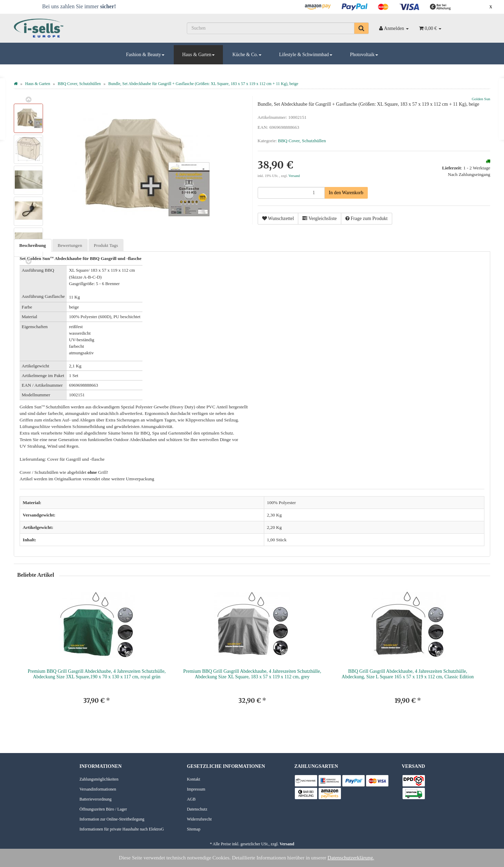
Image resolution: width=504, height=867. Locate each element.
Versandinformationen (98, 789)
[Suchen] (271, 28)
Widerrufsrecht (199, 819)
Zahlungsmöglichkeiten (99, 779)
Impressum (196, 789)
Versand (294, 176)
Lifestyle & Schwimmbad (306, 55)
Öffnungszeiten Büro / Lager (103, 809)
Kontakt (194, 779)
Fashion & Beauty (145, 55)
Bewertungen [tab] (70, 245)
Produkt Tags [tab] (106, 245)
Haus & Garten (198, 55)
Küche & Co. (247, 55)
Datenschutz (197, 809)
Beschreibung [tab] (33, 245)
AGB (191, 799)
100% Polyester (281, 503)
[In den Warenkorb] (346, 193)
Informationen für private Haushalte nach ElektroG (122, 829)
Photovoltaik (364, 55)
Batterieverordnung (95, 799)
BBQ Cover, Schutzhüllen (302, 141)
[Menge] (291, 193)
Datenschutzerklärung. (351, 858)
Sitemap (194, 829)
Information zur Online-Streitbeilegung (112, 819)
